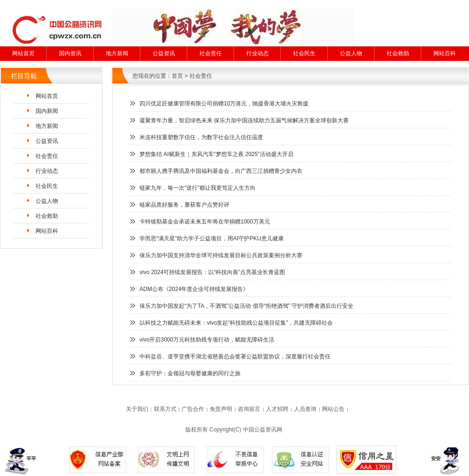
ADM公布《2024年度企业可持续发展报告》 (194, 289)
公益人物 (351, 53)
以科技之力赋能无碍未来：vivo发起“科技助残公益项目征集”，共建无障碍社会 (236, 323)
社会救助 (398, 53)
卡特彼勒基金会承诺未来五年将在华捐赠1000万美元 (205, 222)
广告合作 (193, 409)
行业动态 (257, 53)
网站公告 (333, 409)
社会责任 (211, 53)
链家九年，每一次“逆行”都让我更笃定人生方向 (198, 188)
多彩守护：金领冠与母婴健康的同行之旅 (190, 373)
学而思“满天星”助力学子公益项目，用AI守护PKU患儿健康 (212, 238)
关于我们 (137, 409)
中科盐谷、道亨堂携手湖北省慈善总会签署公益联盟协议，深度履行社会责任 (235, 357)
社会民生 (304, 53)
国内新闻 (47, 111)
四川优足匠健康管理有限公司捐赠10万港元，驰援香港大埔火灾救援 (224, 104)
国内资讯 (70, 53)
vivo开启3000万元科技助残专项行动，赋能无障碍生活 (207, 340)
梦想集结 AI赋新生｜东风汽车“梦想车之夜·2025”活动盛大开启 (216, 154)
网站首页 (23, 53)
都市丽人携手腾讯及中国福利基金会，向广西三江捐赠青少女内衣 (221, 171)
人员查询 (305, 409)
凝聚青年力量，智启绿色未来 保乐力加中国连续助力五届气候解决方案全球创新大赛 (244, 120)
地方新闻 (117, 53)
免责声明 (221, 409)
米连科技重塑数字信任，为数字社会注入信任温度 (201, 137)
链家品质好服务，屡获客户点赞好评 (184, 205)
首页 (177, 76)
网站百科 (445, 53)
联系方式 (165, 409)
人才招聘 (277, 409)
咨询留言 (249, 409)
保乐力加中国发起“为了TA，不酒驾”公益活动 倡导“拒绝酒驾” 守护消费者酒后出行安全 (246, 306)
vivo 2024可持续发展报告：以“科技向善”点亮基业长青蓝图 (212, 272)
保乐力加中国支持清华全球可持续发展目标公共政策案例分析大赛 (221, 255)
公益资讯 (164, 53)
